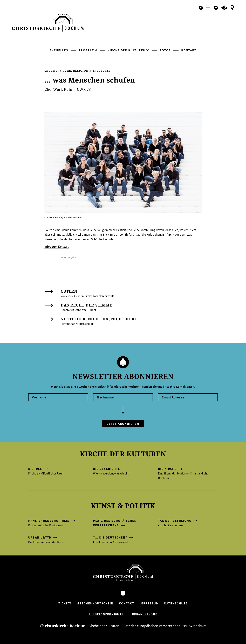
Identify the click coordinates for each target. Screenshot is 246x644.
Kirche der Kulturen (127, 50)
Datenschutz (176, 603)
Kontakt (189, 50)
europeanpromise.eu (106, 614)
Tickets (65, 603)
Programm (88, 50)
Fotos (165, 50)
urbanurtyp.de (145, 614)
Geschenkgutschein (95, 603)
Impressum (149, 603)
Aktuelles (59, 50)
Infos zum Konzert (57, 246)
